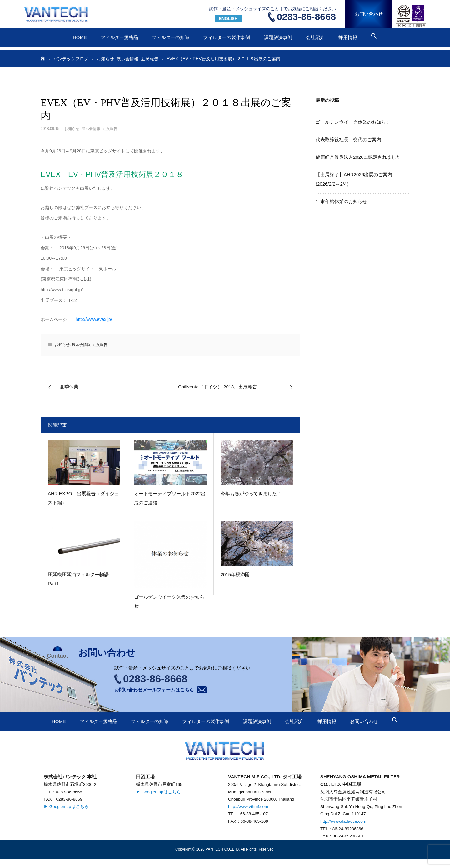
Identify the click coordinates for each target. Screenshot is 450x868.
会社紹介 (315, 37)
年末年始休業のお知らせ (341, 201)
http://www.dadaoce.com (343, 821)
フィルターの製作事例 (227, 37)
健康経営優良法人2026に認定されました (358, 157)
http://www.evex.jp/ (94, 319)
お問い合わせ (369, 14)
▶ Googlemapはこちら (66, 807)
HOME (80, 37)
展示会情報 (91, 129)
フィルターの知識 (171, 37)
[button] (374, 37)
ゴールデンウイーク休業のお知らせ (169, 601)
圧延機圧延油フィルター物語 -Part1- (80, 579)
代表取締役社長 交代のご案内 (348, 140)
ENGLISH (228, 19)
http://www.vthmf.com (248, 807)
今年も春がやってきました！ (251, 494)
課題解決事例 (278, 37)
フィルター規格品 (119, 37)
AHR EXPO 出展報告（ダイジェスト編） (83, 498)
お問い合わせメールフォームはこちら (154, 690)
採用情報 (348, 37)
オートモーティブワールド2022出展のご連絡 (170, 498)
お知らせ (72, 129)
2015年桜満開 (235, 574)
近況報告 (110, 129)
